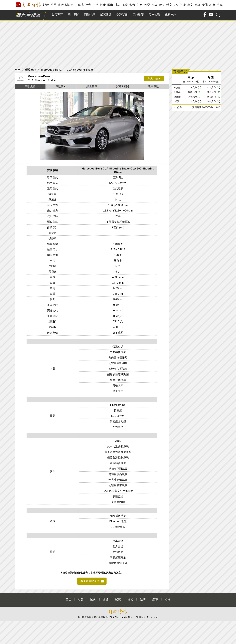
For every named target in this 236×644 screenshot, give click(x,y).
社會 (88, 5)
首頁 (69, 598)
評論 (183, 5)
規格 (167, 598)
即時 (46, 5)
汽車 (154, 5)
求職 (220, 5)
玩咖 (198, 5)
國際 (110, 5)
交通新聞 (122, 15)
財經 (140, 5)
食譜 (205, 5)
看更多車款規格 (90, 579)
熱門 (53, 5)
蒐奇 (125, 5)
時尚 (162, 5)
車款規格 (30, 86)
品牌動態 (138, 15)
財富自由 (71, 5)
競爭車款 (153, 86)
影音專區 (57, 15)
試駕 (118, 598)
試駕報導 (106, 15)
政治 (61, 5)
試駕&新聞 (123, 86)
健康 (103, 5)
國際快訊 (90, 15)
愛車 (155, 598)
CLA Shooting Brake (80, 70)
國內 (93, 598)
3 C (176, 5)
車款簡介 (61, 86)
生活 (95, 5)
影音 (132, 5)
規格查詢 (171, 15)
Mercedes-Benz (51, 70)
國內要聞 (73, 15)
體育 (169, 5)
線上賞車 (92, 86)
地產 (212, 5)
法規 (130, 598)
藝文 (190, 5)
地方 (118, 5)
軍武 (81, 5)
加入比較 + (154, 78)
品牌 (143, 598)
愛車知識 (154, 15)
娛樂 (147, 5)
